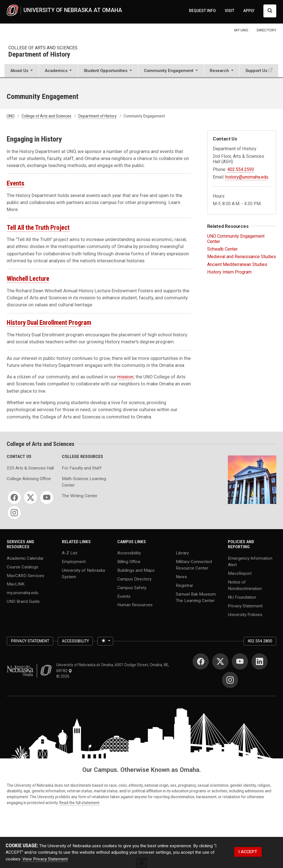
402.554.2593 (241, 169)
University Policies (245, 614)
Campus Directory (134, 579)
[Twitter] (31, 497)
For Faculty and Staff (82, 468)
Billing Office (129, 562)
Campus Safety (132, 587)
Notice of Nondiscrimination (245, 585)
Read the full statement (79, 803)
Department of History (39, 55)
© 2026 (64, 676)
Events (16, 183)
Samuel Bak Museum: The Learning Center (196, 597)
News (181, 577)
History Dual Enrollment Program (49, 323)
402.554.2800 (260, 641)
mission (125, 377)
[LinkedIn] (259, 661)
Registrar (184, 585)
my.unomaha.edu (23, 593)
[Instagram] (14, 513)
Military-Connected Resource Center (194, 565)
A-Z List (70, 553)
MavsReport (240, 573)
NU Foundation (242, 597)
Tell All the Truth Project (38, 228)
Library (182, 553)
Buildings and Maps (136, 570)
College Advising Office (29, 479)
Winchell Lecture (28, 279)
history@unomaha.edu (247, 177)
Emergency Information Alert (250, 561)
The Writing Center (80, 496)
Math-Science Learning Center (84, 482)
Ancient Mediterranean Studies (237, 264)
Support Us (256, 71)
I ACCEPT (248, 852)
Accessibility (129, 553)
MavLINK (16, 584)
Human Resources (135, 605)
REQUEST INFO (202, 11)
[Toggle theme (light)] (105, 641)
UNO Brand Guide (23, 601)
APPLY (249, 11)
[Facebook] (14, 497)
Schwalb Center (222, 249)
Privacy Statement (245, 606)
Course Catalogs (23, 567)
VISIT (230, 11)
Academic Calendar (25, 558)
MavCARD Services (25, 575)
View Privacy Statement (45, 859)
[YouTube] (47, 497)
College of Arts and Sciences (43, 48)
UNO (11, 116)
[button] (22, 71)
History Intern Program (229, 272)
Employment (74, 562)
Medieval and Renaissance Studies (242, 257)
